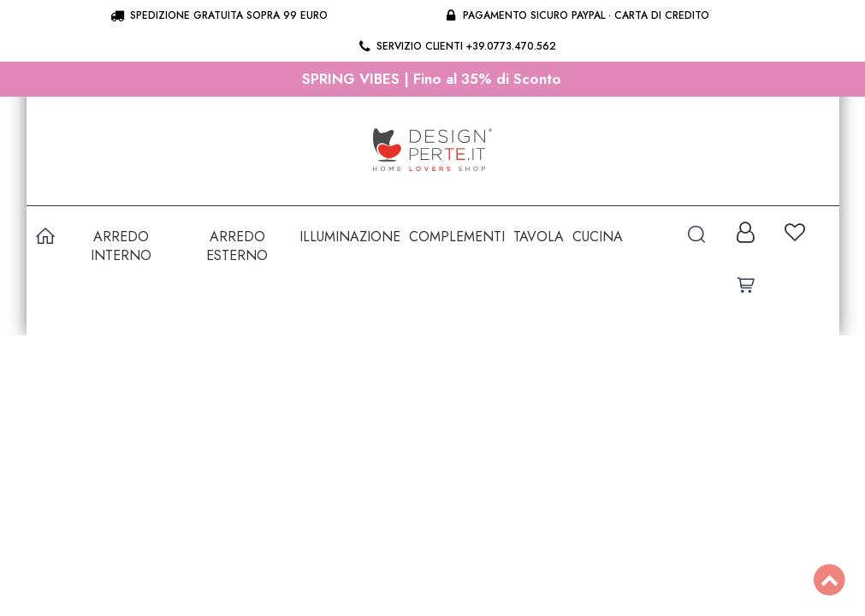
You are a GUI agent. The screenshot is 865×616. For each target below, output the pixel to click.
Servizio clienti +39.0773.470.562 (456, 46)
